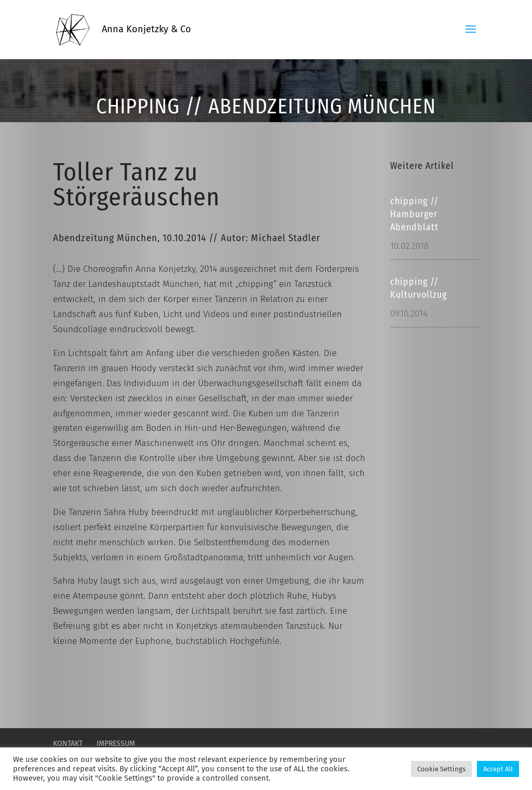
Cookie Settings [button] (441, 769)
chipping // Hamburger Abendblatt (414, 214)
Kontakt (68, 743)
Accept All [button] (498, 769)
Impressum (116, 743)
